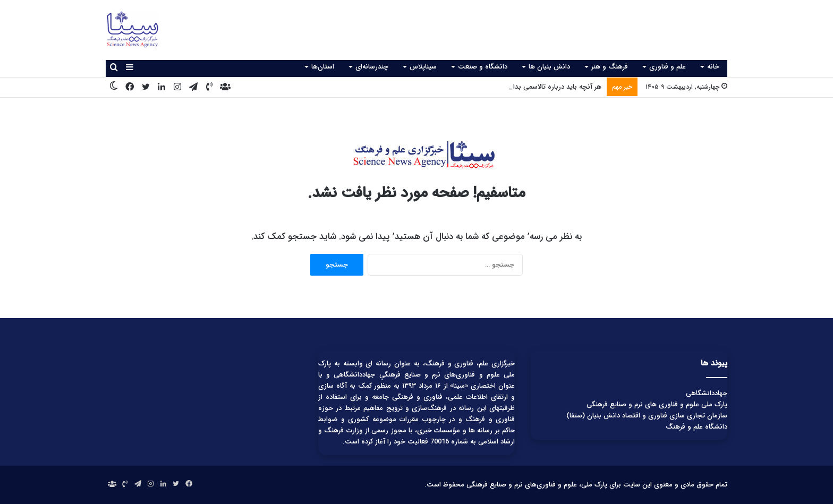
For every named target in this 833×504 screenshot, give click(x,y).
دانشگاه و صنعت (483, 67)
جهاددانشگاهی (707, 393)
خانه (713, 67)
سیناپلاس (423, 67)
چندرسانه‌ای (372, 67)
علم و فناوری (668, 67)
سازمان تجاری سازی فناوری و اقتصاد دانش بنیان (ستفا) (647, 416)
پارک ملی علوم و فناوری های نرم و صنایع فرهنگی (657, 404)
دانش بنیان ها (549, 67)
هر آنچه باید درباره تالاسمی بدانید (553, 87)
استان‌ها (323, 67)
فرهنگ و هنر (610, 67)
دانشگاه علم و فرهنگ (696, 427)
